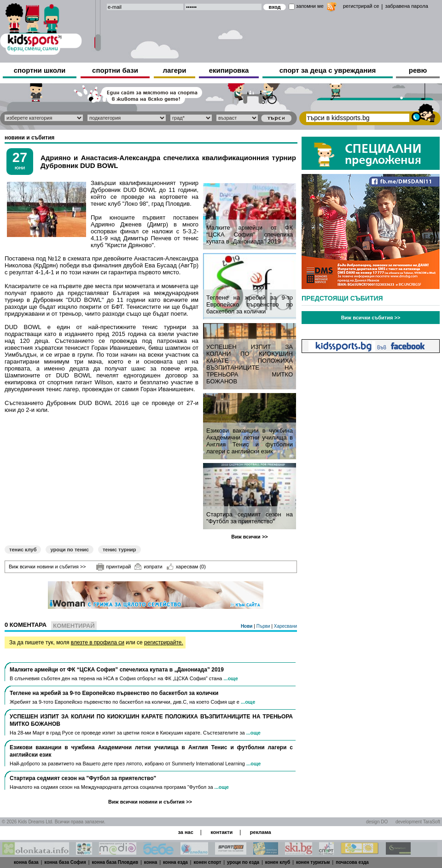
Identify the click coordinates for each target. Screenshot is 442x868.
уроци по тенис (69, 550)
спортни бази (115, 70)
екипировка (229, 70)
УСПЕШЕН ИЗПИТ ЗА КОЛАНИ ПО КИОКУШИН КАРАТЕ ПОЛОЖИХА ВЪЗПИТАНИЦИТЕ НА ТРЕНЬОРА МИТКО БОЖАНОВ (250, 364)
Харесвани (285, 626)
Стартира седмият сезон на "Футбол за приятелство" (250, 518)
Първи (264, 626)
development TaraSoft (418, 822)
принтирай (114, 567)
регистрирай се (361, 6)
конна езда (175, 862)
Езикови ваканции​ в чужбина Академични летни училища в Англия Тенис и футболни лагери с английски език (250, 441)
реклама (261, 832)
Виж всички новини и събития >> (47, 567)
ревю (418, 70)
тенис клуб (23, 550)
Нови (247, 626)
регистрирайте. (164, 642)
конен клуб (278, 862)
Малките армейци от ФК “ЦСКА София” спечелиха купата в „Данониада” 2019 (250, 234)
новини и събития (29, 138)
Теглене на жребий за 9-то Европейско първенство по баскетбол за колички (250, 304)
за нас (185, 832)
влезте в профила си (98, 642)
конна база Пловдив (115, 862)
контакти (221, 832)
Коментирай (74, 626)
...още (230, 678)
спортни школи (40, 70)
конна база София (65, 862)
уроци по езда (243, 862)
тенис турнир (119, 550)
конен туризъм (313, 862)
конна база (26, 862)
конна (151, 862)
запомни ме (310, 6)
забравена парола (406, 6)
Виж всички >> (250, 537)
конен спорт (207, 862)
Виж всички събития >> (371, 318)
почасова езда (352, 862)
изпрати (148, 567)
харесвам (186, 567)
